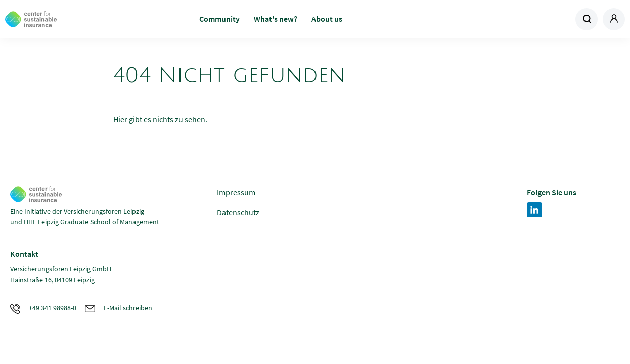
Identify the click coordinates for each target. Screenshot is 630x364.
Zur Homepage (74, 19)
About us (327, 19)
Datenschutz (238, 212)
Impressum (236, 192)
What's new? (276, 19)
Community (219, 19)
